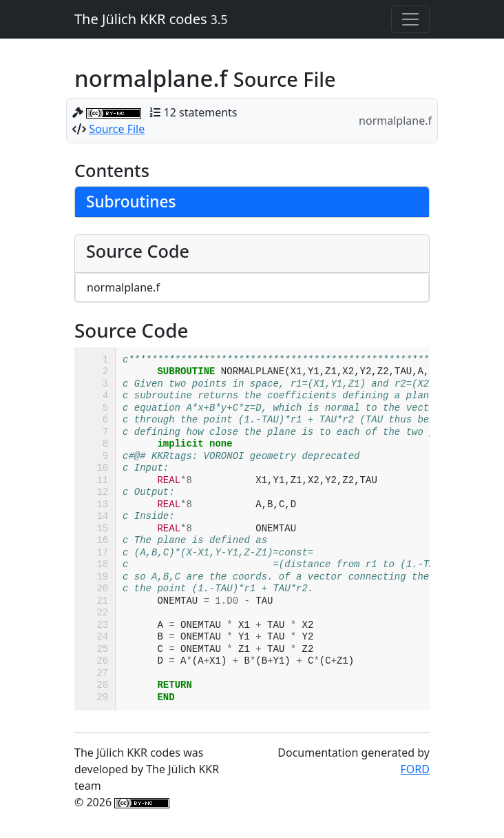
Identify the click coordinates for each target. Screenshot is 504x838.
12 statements (201, 112)
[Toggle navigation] (410, 19)
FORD (415, 769)
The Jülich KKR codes (151, 19)
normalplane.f (123, 287)
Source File (117, 129)
